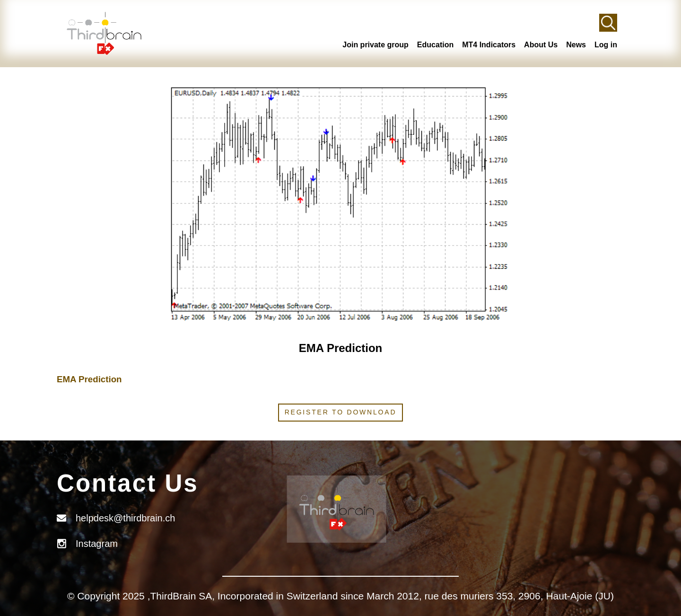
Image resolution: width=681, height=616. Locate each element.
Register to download (341, 412)
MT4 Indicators (489, 45)
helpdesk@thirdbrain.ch (125, 518)
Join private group (375, 45)
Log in (606, 45)
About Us (541, 45)
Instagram (97, 544)
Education (435, 45)
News (576, 45)
